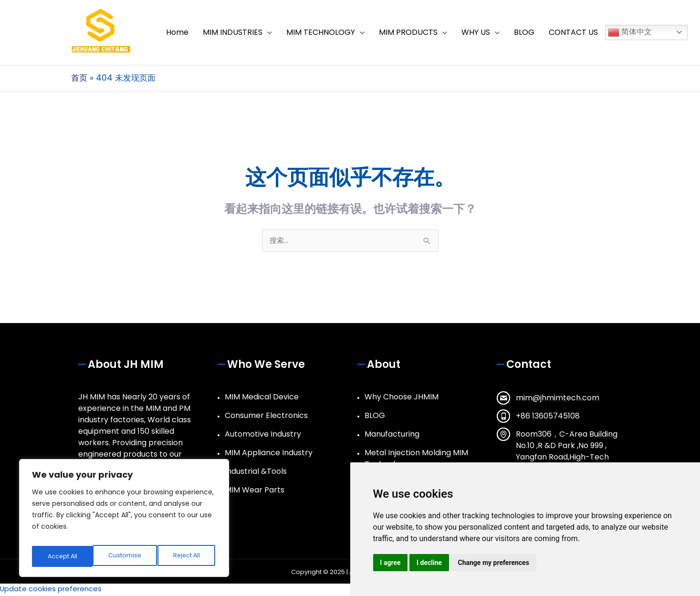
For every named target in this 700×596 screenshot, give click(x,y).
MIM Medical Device (262, 399)
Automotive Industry (263, 436)
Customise (63, 556)
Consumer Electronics (266, 417)
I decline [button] (431, 562)
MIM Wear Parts (255, 492)
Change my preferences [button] (496, 562)
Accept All (187, 556)
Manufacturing (392, 436)
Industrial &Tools (256, 473)
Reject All (126, 556)
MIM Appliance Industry (269, 455)
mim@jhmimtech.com (558, 400)
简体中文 (630, 33)
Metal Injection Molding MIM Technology (416, 460)
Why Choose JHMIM (402, 399)
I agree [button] (391, 562)
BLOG (375, 417)
